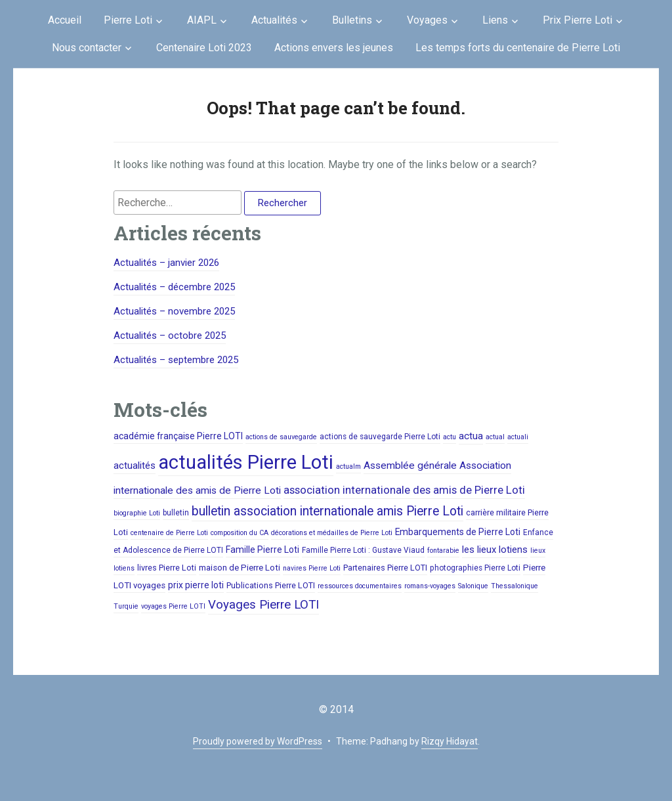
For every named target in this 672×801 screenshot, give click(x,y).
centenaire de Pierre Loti (169, 533)
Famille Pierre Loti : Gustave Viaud (363, 550)
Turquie (126, 606)
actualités (135, 465)
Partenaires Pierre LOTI (385, 568)
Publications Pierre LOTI (271, 585)
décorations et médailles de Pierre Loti (332, 533)
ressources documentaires (360, 586)
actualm (348, 466)
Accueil (65, 20)
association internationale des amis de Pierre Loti (404, 490)
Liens (495, 20)
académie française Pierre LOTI (178, 436)
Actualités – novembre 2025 (174, 311)
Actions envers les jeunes (334, 48)
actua (471, 436)
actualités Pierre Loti (246, 462)
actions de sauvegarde (281, 437)
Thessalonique (514, 586)
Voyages (427, 20)
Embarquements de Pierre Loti (458, 532)
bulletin (176, 513)
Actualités (274, 20)
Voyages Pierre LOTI (263, 605)
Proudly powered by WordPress (258, 741)
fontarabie (443, 551)
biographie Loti (137, 513)
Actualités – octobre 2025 (170, 336)
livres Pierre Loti (167, 568)
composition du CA (240, 533)
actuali (518, 437)
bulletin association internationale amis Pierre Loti (327, 511)
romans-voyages (430, 586)
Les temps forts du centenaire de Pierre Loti (518, 48)
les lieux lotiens (495, 550)
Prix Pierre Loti (577, 20)
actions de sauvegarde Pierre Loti (380, 437)
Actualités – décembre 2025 (174, 287)
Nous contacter (87, 48)
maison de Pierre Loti (240, 568)
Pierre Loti (128, 20)
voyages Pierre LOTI (173, 606)
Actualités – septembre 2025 (176, 360)
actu (450, 437)
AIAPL (202, 20)
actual (495, 437)
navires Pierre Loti (312, 568)
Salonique (473, 586)
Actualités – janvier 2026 (166, 263)
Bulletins (352, 20)
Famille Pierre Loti (262, 550)
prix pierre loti (196, 585)
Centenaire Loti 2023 (204, 48)
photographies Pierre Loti (475, 568)
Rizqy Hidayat (450, 741)
